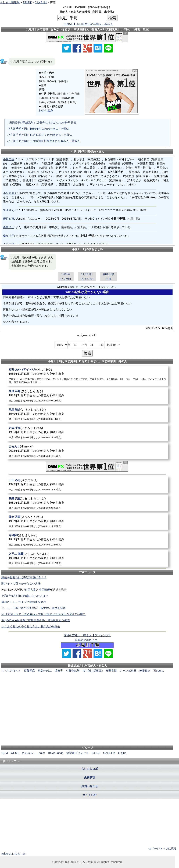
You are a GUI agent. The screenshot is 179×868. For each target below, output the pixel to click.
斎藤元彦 (29, 671)
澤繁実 (59, 671)
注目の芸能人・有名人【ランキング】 (87, 635)
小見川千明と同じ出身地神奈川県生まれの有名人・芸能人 (44, 141)
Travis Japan (56, 753)
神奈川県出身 (109, 276)
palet (42, 753)
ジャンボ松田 (128, 671)
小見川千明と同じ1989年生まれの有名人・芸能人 (38, 129)
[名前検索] (82, 18)
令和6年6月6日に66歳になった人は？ (25, 596)
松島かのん (45, 671)
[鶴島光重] (87, 503)
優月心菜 (9, 219)
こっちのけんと (11, 671)
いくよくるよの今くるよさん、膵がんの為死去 (31, 626)
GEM (5, 753)
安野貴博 (111, 671)
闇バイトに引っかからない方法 (21, 584)
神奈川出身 (46, 111)
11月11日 (41, 2)
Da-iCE (96, 753)
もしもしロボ (89, 769)
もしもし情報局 (10, 2)
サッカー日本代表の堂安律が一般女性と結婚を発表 (34, 608)
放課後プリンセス (77, 753)
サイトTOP (90, 795)
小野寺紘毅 (73, 671)
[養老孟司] (87, 521)
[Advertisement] (87, 684)
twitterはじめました (14, 854)
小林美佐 (9, 159)
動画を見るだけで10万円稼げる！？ (24, 577)
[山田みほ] (87, 485)
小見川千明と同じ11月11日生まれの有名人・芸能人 (40, 135)
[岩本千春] (87, 433)
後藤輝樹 (145, 671)
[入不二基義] (87, 558)
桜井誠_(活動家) (93, 671)
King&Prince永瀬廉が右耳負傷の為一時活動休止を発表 (36, 620)
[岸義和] (87, 540)
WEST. (15, 753)
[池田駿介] (87, 414)
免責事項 (89, 777)
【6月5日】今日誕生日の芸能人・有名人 (87, 24)
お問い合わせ (89, 786)
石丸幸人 (159, 671)
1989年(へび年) (66, 276)
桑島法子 (9, 227)
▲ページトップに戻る (163, 848)
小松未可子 (10, 193)
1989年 (27, 2)
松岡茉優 (44, 590)
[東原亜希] (87, 396)
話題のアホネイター (87, 640)
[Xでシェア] (66, 48)
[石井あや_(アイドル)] (87, 376)
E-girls (122, 753)
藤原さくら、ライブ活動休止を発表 (24, 602)
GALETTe (109, 753)
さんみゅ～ (29, 753)
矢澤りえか (10, 210)
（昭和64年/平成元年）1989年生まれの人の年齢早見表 (42, 123)
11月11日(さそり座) (87, 276)
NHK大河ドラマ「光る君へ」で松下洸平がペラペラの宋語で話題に (44, 614)
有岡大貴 (30, 590)
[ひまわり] (87, 451)
